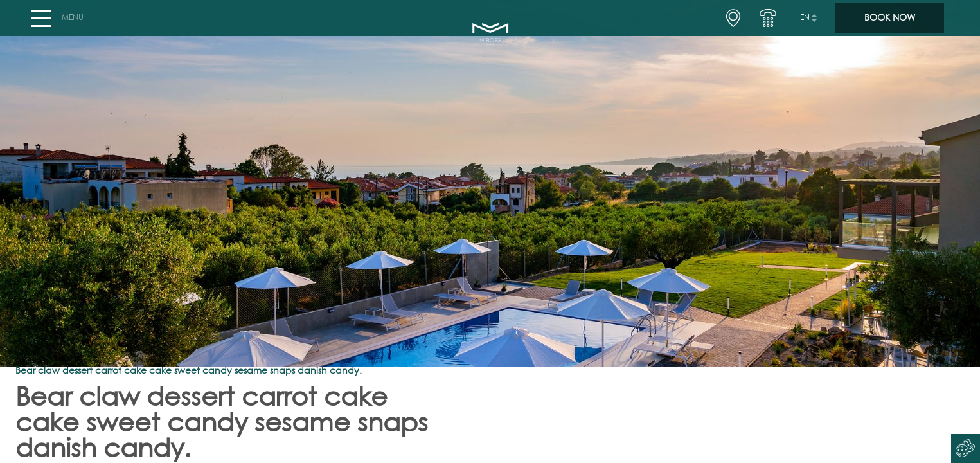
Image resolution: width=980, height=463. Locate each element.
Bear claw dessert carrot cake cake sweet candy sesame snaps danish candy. (189, 371)
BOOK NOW (890, 23)
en (805, 23)
